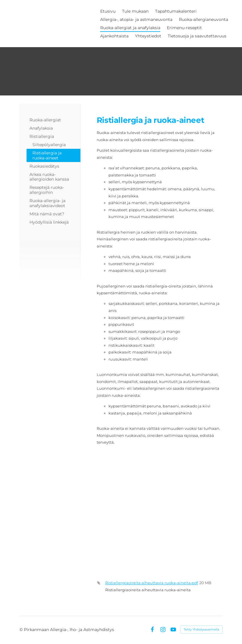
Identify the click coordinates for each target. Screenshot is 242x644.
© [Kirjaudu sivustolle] (22, 630)
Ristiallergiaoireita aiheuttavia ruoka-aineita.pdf (152, 583)
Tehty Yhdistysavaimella (201, 629)
